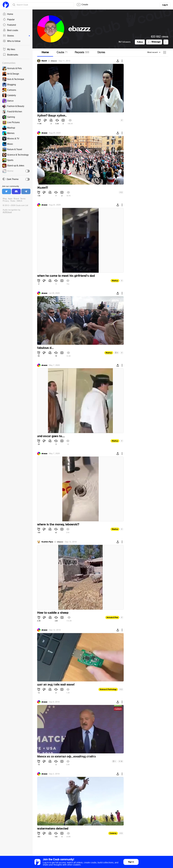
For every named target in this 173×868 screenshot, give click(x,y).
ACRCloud (7, 212)
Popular (9, 20)
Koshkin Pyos (47, 542)
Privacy (6, 201)
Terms (23, 199)
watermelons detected (53, 829)
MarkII (44, 61)
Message (154, 42)
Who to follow (12, 41)
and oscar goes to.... (51, 436)
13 (121, 761)
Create (82, 5)
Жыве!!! (43, 188)
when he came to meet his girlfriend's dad (66, 276)
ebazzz (54, 61)
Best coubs (10, 30)
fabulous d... (45, 348)
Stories (16, 36)
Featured (9, 25)
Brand (16, 199)
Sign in (131, 862)
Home (8, 14)
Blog (5, 199)
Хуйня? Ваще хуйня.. (52, 116)
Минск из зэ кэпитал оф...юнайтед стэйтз (66, 756)
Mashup (115, 281)
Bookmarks (10, 55)
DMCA (19, 201)
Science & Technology (108, 689)
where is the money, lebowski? (58, 524)
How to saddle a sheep (53, 613)
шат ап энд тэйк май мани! (56, 685)
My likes (9, 49)
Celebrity (113, 833)
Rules (13, 201)
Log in (165, 5)
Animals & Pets (112, 617)
